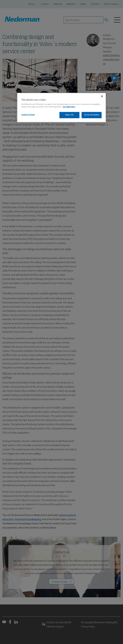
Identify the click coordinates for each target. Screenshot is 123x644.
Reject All (69, 115)
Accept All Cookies (92, 115)
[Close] (102, 96)
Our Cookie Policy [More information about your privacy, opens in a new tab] (69, 107)
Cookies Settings (28, 115)
